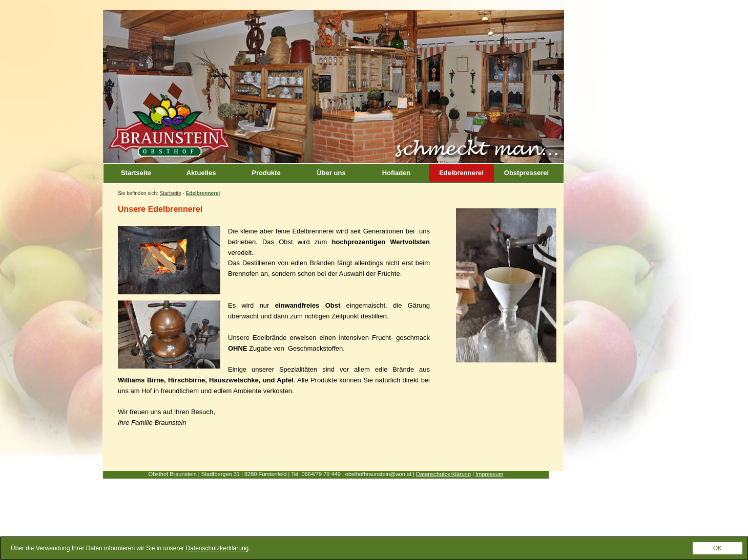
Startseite (136, 173)
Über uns (331, 173)
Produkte (266, 173)
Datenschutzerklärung (443, 474)
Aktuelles (201, 173)
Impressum (489, 474)
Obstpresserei (526, 173)
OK (718, 548)
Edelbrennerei (461, 173)
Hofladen (397, 173)
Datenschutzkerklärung (217, 548)
